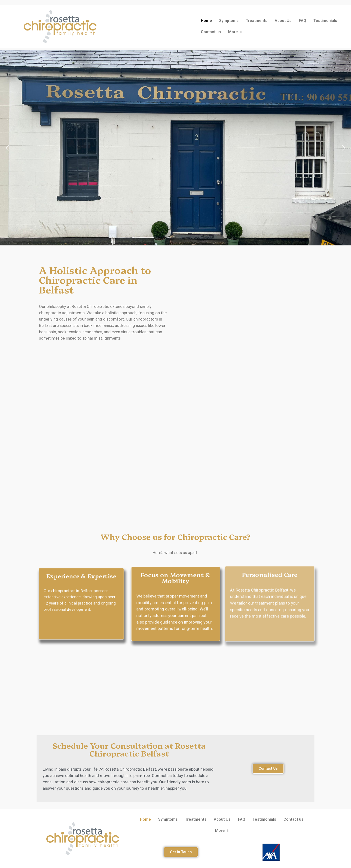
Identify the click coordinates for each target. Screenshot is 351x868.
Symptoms (229, 21)
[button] (8, 148)
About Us (283, 21)
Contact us (211, 32)
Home (206, 21)
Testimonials (325, 21)
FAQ (302, 21)
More (235, 32)
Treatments (257, 21)
